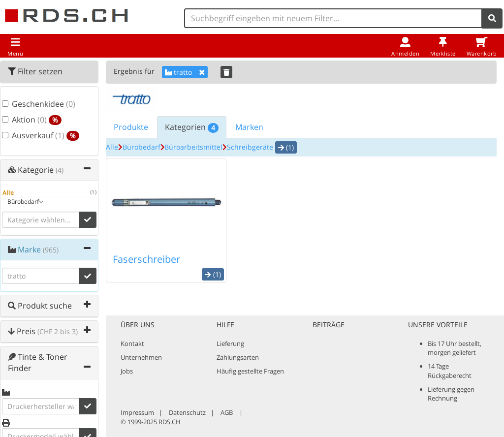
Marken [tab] (249, 127)
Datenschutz (187, 412)
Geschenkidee (31, 104)
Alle (112, 147)
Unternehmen (141, 357)
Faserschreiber (146, 259)
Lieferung (230, 343)
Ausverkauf (31, 136)
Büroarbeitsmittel (193, 147)
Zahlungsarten (238, 357)
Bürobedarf (142, 147)
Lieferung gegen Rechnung (451, 394)
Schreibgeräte (250, 147)
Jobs (127, 371)
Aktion (31, 120)
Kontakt (132, 343)
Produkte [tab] (131, 127)
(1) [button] (286, 147)
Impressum (137, 412)
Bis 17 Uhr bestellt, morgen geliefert (455, 348)
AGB (227, 412)
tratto (185, 72)
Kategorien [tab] (192, 127)
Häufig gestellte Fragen (250, 371)
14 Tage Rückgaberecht (450, 371)
